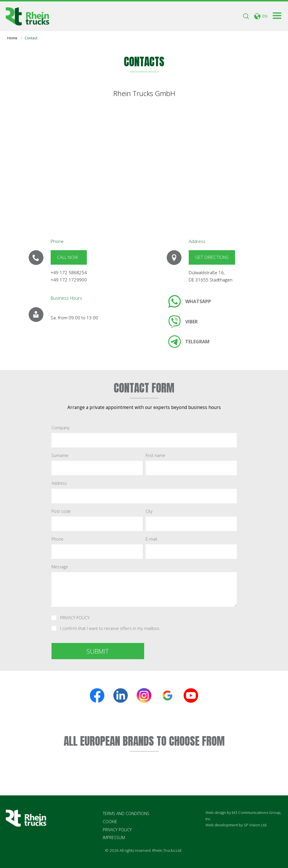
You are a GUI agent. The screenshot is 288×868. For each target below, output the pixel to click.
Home (12, 38)
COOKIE (110, 822)
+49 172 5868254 (69, 273)
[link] (190, 301)
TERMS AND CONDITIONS (126, 813)
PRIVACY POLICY (75, 618)
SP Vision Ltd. (255, 825)
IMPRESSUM (114, 837)
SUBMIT (98, 651)
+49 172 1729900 (69, 280)
